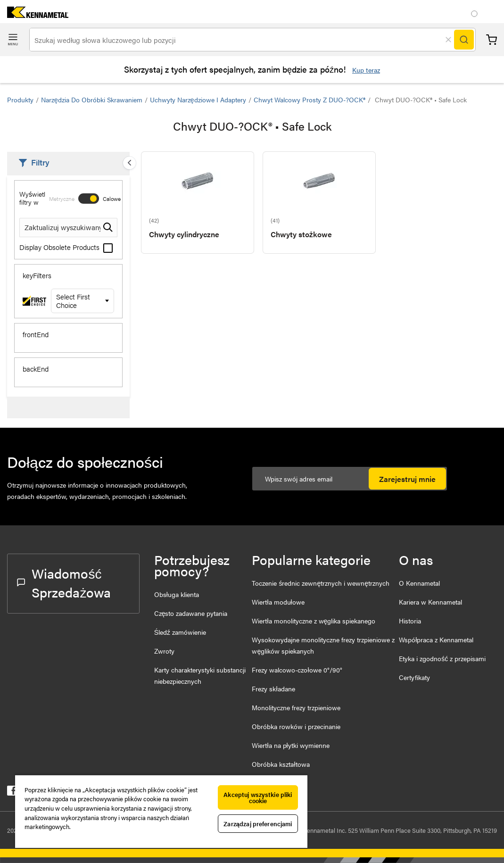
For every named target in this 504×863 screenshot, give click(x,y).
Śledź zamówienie (180, 632)
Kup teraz (366, 70)
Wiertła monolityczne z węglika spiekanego (314, 621)
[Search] (464, 40)
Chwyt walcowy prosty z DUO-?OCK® (310, 100)
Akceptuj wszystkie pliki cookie (258, 797)
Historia (410, 621)
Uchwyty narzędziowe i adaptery (198, 100)
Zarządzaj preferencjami (258, 824)
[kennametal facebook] (12, 792)
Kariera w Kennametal (430, 602)
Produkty (20, 100)
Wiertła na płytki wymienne (290, 745)
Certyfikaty (414, 677)
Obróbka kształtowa (281, 764)
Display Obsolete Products (66, 247)
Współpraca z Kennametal (436, 639)
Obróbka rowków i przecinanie (296, 726)
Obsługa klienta (177, 594)
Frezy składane (273, 689)
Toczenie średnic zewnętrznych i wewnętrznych (321, 583)
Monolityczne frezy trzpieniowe (296, 707)
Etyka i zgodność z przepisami (442, 658)
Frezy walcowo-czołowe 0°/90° (297, 670)
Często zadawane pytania (191, 613)
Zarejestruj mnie (407, 479)
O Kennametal (419, 583)
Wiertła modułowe (278, 602)
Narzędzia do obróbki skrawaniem (92, 100)
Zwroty (164, 651)
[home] (34, 15)
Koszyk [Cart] (492, 40)
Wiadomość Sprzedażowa (64, 582)
